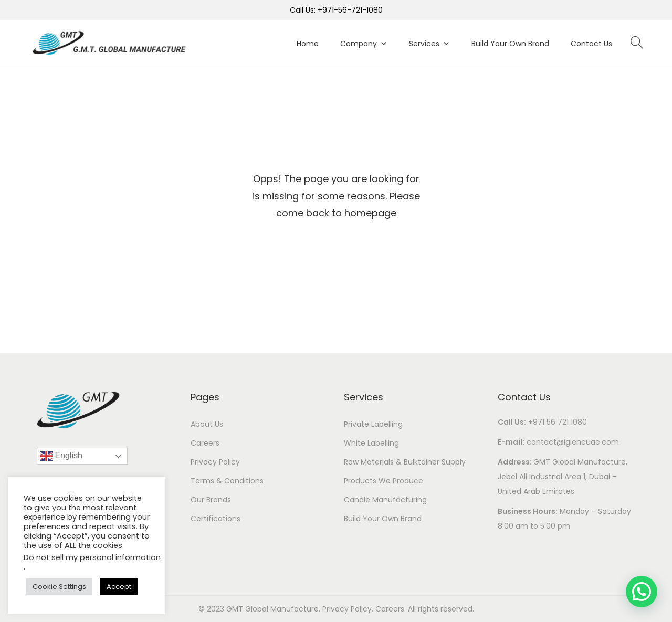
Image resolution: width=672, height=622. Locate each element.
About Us (207, 424)
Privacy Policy (215, 462)
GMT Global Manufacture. (274, 609)
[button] (642, 592)
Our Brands (211, 500)
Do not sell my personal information (92, 557)
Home (308, 44)
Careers (205, 443)
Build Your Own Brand (510, 44)
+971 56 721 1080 (558, 422)
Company (364, 44)
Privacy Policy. (349, 609)
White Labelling (371, 443)
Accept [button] (119, 587)
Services (429, 44)
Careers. (392, 609)
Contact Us (591, 44)
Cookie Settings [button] (59, 587)
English (61, 456)
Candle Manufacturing (385, 500)
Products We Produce (384, 481)
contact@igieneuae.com (573, 442)
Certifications (216, 519)
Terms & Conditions (227, 481)
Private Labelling (373, 424)
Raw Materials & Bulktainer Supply (405, 462)
